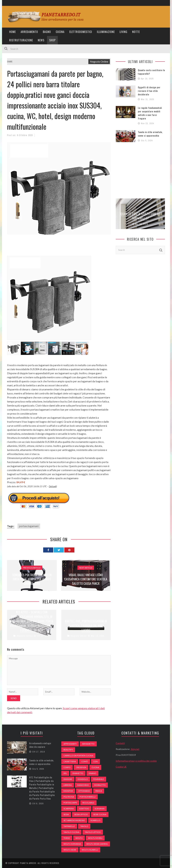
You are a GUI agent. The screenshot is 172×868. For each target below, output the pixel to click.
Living (123, 32)
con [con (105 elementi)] (95, 761)
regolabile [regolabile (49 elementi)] (88, 803)
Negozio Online (99, 61)
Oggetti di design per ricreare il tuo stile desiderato (149, 91)
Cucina (60, 32)
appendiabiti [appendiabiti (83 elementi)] (70, 744)
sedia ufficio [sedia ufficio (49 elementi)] (81, 814)
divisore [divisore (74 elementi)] (68, 779)
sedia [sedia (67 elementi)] (66, 814)
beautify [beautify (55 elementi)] (68, 750)
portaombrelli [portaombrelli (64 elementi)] (88, 797)
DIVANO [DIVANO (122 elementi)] (92, 773)
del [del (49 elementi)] (65, 773)
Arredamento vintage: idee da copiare (40, 745)
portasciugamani (29, 526)
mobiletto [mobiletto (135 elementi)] (100, 785)
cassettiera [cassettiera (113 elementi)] (70, 761)
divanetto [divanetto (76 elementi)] (78, 773)
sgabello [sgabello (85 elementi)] (95, 820)
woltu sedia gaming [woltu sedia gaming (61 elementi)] (97, 844)
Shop (52, 40)
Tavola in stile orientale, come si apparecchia (150, 134)
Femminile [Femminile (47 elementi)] (99, 779)
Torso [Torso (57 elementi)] (67, 838)
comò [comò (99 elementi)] (85, 761)
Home (13, 32)
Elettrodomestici (81, 32)
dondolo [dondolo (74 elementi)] (83, 779)
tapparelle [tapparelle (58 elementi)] (69, 826)
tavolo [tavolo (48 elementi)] (84, 826)
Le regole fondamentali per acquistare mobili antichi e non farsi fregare (150, 113)
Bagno (47, 32)
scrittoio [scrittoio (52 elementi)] (84, 809)
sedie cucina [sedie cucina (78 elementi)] (100, 814)
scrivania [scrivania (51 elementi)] (100, 809)
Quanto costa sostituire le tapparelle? (140, 216)
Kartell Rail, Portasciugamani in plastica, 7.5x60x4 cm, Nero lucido (86, 626)
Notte (136, 32)
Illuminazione (106, 32)
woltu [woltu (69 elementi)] (79, 838)
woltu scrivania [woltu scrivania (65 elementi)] (72, 844)
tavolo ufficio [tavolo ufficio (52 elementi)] (93, 832)
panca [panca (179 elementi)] (99, 791)
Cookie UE (121, 767)
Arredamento (29, 32)
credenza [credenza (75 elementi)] (81, 767)
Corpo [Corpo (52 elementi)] (67, 767)
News (41, 40)
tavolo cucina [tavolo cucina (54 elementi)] (71, 832)
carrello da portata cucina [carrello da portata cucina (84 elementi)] (78, 756)
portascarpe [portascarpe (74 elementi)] (70, 803)
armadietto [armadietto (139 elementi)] (88, 744)
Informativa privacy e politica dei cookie (136, 761)
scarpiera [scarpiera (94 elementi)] (69, 809)
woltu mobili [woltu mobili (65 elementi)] (95, 838)
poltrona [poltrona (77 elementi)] (69, 797)
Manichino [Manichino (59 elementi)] (83, 785)
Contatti (120, 743)
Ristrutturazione (21, 40)
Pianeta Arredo (28, 863)
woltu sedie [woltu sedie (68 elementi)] (70, 850)
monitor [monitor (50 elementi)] (68, 791)
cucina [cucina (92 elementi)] (95, 767)
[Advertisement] (68, 247)
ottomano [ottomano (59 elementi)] (84, 791)
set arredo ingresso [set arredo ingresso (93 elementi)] (74, 820)
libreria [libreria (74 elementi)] (68, 785)
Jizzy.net (135, 749)
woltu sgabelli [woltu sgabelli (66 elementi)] (90, 850)
